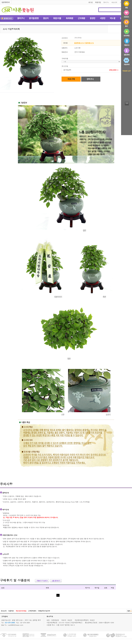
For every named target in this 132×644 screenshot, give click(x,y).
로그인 (90, 2)
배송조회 (114, 2)
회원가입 (98, 2)
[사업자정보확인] (77, 623)
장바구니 (106, 2)
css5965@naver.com (16, 625)
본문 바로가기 (0, 0)
